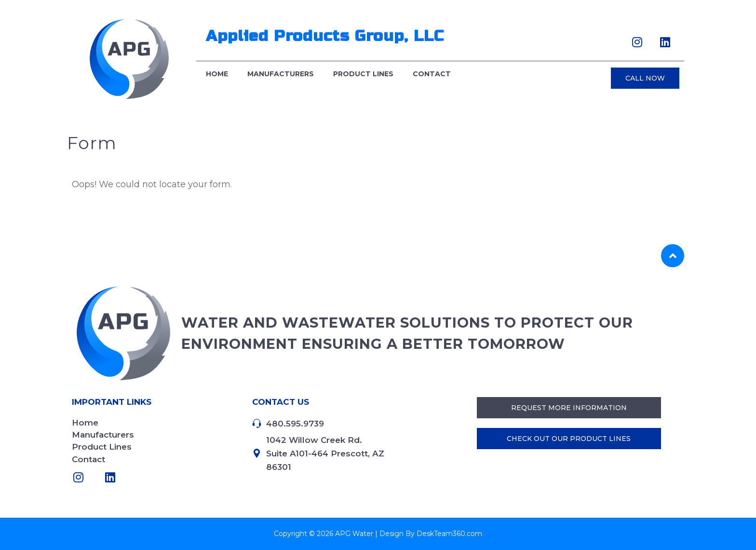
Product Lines (363, 74)
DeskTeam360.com (449, 534)
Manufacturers (281, 74)
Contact (432, 74)
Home (217, 74)
